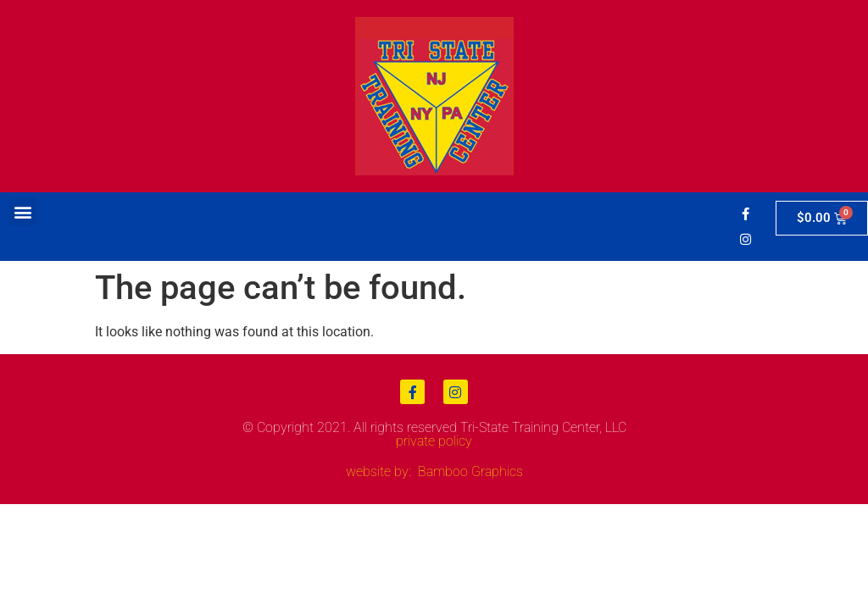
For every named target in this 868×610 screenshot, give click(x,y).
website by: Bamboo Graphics (434, 471)
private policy (434, 441)
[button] (22, 211)
